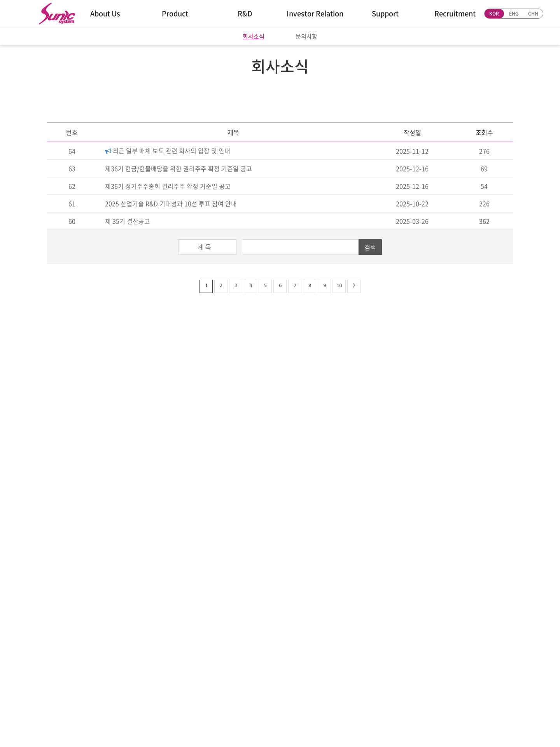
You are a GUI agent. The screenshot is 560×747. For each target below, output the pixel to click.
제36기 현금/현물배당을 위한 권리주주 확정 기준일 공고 (178, 168)
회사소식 (254, 36)
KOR (494, 14)
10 (339, 286)
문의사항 (306, 36)
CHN (533, 14)
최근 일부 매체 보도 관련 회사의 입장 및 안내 (168, 151)
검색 (370, 247)
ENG (514, 14)
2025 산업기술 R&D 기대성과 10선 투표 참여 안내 (171, 203)
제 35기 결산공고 (128, 221)
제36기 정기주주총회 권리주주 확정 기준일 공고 (168, 186)
